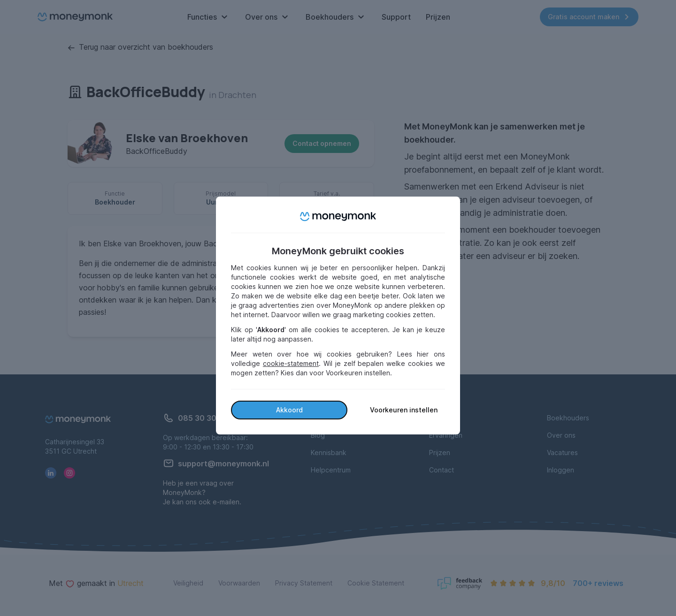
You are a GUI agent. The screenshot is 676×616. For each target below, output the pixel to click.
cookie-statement (291, 363)
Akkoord (289, 410)
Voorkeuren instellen (404, 410)
